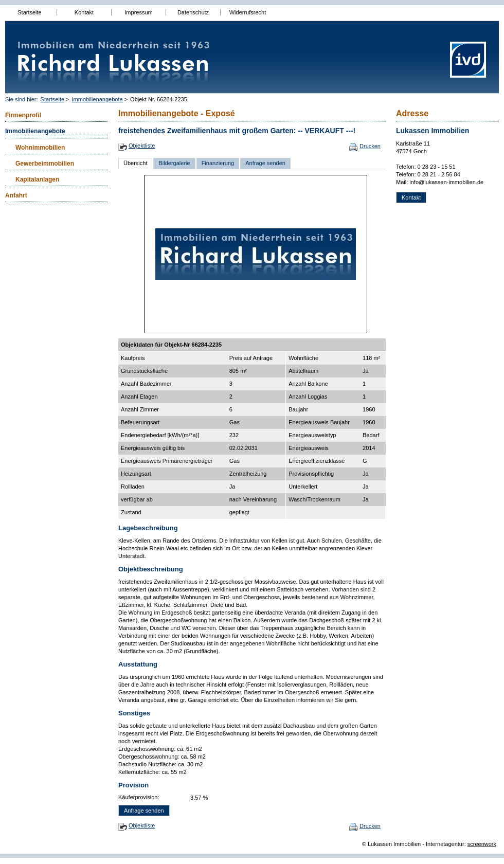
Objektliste (142, 146)
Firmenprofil (23, 115)
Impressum (138, 12)
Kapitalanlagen (37, 179)
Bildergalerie (174, 163)
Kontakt (84, 12)
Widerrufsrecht (248, 12)
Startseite (29, 12)
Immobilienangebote (97, 99)
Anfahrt (16, 195)
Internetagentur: (446, 844)
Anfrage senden (265, 163)
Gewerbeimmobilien (45, 164)
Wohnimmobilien (40, 148)
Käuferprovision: (139, 797)
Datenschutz (193, 12)
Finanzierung (218, 163)
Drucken (370, 146)
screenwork (482, 844)
